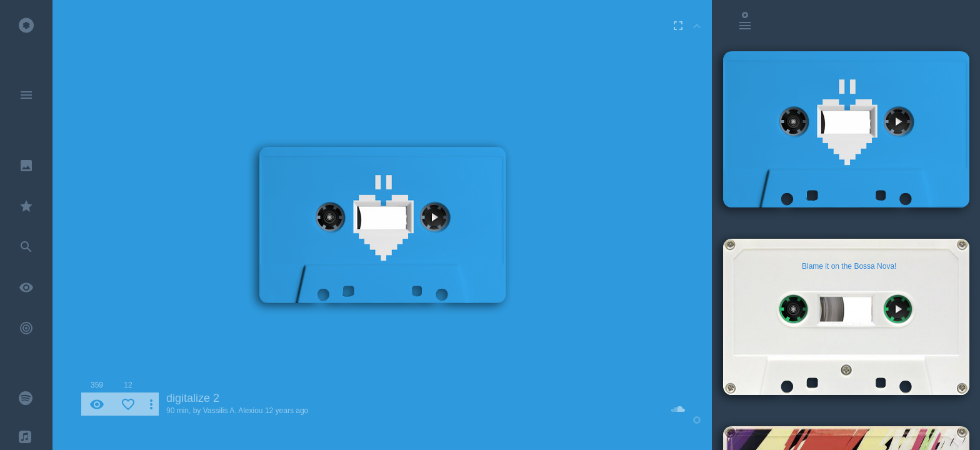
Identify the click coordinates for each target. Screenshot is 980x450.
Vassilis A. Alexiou (233, 411)
